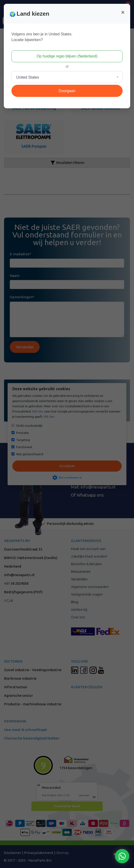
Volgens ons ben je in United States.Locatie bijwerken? (42, 37)
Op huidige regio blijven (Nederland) (67, 56)
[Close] (123, 12)
